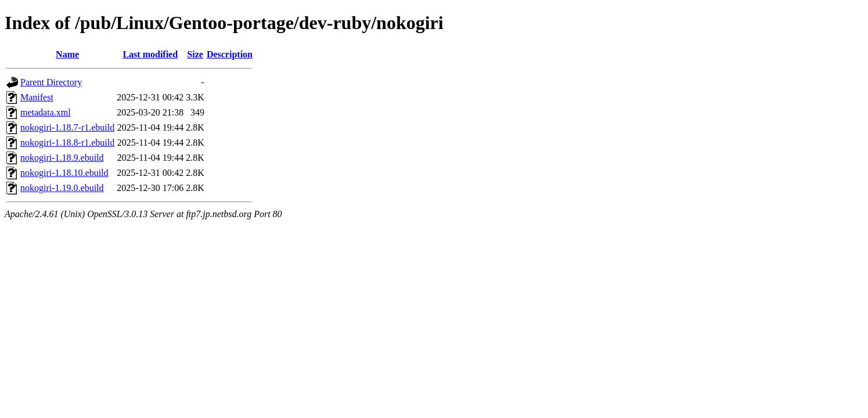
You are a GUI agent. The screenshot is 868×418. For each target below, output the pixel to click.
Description (230, 54)
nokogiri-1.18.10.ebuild (64, 173)
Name (67, 54)
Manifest (37, 97)
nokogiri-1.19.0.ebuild (62, 188)
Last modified (150, 54)
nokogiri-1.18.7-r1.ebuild (67, 127)
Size (195, 54)
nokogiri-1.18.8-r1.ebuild (67, 143)
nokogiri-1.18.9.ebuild (62, 158)
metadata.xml (46, 112)
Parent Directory (51, 82)
